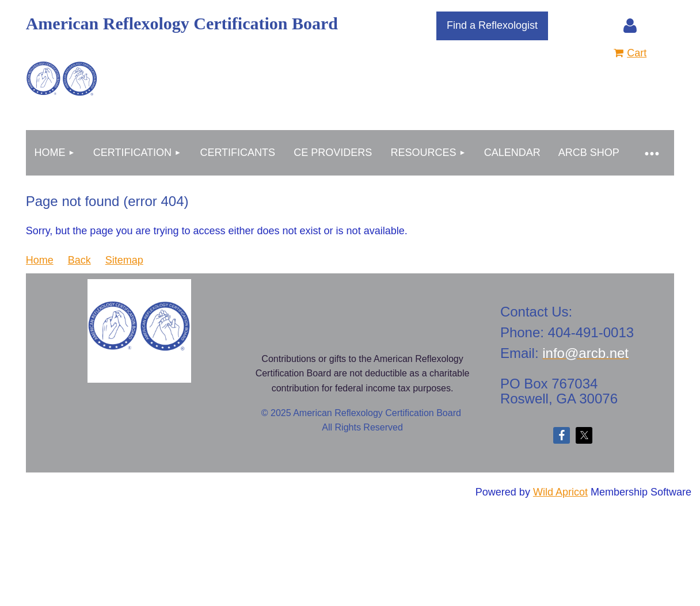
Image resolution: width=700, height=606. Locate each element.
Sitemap (124, 260)
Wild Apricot (560, 492)
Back (79, 260)
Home (40, 260)
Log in (630, 26)
